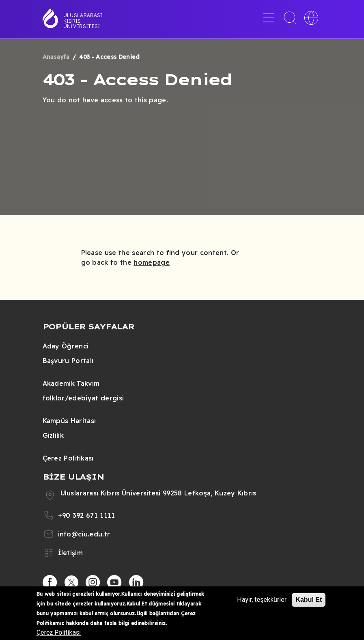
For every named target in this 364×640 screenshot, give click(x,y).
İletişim (71, 553)
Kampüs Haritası (69, 421)
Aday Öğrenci (66, 346)
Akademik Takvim (71, 383)
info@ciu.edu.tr (84, 534)
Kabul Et (309, 600)
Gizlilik (53, 435)
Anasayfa (56, 57)
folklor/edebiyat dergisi (83, 398)
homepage (152, 262)
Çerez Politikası (68, 458)
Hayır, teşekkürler (262, 600)
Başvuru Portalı (68, 361)
